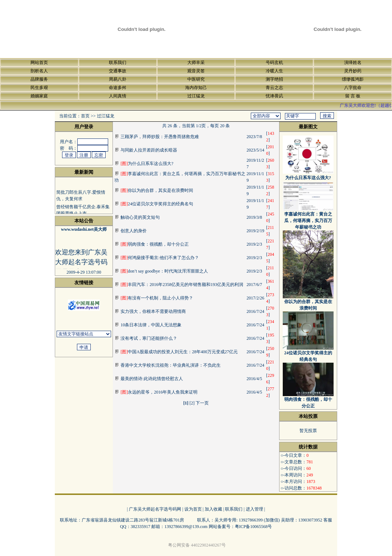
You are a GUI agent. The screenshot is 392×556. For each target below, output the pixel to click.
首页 (85, 116)
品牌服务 (39, 79)
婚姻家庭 (39, 96)
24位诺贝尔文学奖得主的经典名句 (157, 204)
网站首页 (39, 63)
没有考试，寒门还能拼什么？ (149, 338)
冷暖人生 (274, 71)
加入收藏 (213, 509)
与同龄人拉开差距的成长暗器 (149, 150)
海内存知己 (196, 88)
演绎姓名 (353, 63)
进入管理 (254, 509)
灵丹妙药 (353, 71)
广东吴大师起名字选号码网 (155, 509)
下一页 (202, 403)
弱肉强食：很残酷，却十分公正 (155, 244)
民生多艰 (39, 88)
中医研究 (196, 79)
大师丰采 (196, 63)
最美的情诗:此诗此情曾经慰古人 (152, 379)
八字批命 (353, 88)
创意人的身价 (134, 231)
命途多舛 (118, 88)
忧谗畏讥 (274, 96)
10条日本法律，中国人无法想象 (151, 325)
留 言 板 (353, 96)
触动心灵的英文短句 (140, 217)
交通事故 (118, 71)
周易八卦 (118, 79)
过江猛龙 (196, 96)
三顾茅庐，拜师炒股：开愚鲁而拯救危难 (160, 137)
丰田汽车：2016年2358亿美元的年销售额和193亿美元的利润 (182, 285)
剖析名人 (39, 71)
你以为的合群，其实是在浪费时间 (157, 190)
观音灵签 (196, 71)
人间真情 (118, 96)
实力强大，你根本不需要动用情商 (153, 311)
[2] (192, 403)
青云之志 (274, 88)
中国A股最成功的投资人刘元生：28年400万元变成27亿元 (179, 352)
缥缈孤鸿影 (353, 79)
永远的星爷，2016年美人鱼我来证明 (159, 392)
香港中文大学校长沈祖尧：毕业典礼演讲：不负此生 (171, 365)
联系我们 (118, 63)
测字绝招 (274, 79)
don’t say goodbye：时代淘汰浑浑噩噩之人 (164, 271)
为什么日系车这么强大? (147, 164)
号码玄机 (274, 63)
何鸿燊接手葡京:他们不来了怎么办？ (160, 258)
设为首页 (193, 509)
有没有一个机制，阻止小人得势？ (157, 298)
